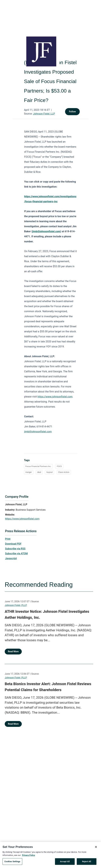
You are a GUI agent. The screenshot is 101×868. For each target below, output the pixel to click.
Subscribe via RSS (15, 549)
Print (8, 539)
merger (29, 472)
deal (39, 472)
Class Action (64, 472)
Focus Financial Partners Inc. (38, 466)
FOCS (59, 466)
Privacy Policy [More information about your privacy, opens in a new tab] (29, 857)
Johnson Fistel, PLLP (16, 605)
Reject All (87, 863)
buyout (50, 472)
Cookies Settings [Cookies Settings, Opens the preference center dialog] (12, 863)
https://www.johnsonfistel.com (22, 519)
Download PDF (13, 544)
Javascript (11, 558)
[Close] (96, 849)
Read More (13, 651)
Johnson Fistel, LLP (44, 114)
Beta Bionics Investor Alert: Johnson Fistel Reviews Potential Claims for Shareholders (48, 687)
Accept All (65, 863)
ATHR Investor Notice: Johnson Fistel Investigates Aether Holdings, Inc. (47, 614)
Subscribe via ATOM (16, 554)
